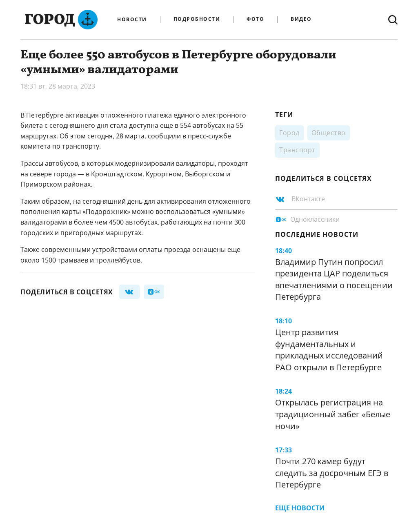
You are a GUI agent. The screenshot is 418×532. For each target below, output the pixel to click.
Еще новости (300, 508)
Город (289, 133)
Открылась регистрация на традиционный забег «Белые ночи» (333, 414)
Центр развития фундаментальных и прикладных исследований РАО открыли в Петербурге (329, 350)
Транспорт (297, 150)
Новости (132, 20)
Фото (255, 19)
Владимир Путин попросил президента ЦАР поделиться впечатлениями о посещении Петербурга (334, 279)
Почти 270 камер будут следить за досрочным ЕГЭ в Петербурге (332, 473)
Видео (301, 19)
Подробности (197, 19)
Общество (329, 133)
